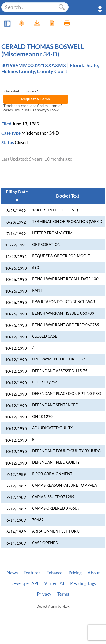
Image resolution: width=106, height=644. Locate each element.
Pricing (75, 573)
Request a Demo (36, 99)
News (12, 573)
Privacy (44, 594)
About (94, 573)
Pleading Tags (83, 583)
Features (32, 573)
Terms (63, 594)
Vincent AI (54, 583)
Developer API (24, 583)
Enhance (54, 573)
